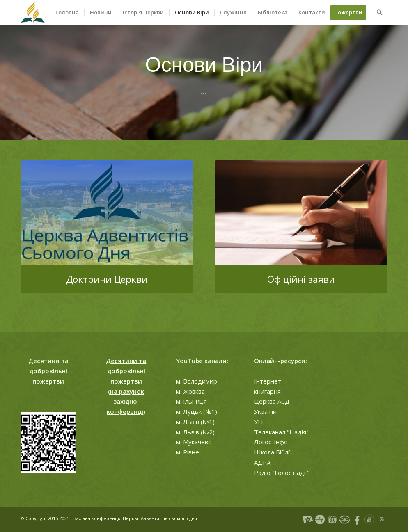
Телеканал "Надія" (281, 432)
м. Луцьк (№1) (197, 411)
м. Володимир (197, 381)
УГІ (259, 422)
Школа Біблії (273, 452)
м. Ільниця (191, 401)
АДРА (262, 462)
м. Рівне (188, 452)
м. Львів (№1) (195, 422)
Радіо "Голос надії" (282, 473)
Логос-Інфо (271, 442)
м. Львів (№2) (195, 432)
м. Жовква (190, 391)
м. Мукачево (194, 442)
